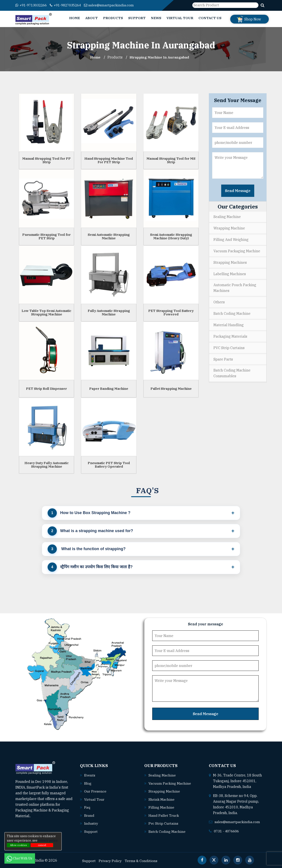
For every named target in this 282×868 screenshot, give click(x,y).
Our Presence (95, 791)
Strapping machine (164, 791)
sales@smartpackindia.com (115, 5)
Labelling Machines (230, 273)
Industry (91, 822)
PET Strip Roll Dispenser (46, 388)
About (92, 18)
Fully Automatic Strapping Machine (109, 312)
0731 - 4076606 (228, 831)
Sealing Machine (227, 217)
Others (219, 301)
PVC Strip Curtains (229, 346)
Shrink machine (161, 799)
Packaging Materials (230, 335)
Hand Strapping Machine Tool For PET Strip (109, 160)
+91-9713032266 (32, 5)
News (156, 18)
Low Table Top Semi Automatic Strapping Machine (46, 312)
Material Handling (229, 323)
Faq (87, 807)
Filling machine (161, 807)
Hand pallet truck (164, 815)
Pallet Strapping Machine (171, 388)
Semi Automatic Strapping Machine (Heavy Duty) (171, 236)
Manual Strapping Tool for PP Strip (46, 160)
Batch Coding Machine (232, 312)
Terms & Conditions (142, 859)
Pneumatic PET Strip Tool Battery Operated (109, 465)
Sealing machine (162, 775)
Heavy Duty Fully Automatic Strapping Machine (47, 465)
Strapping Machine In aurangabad (160, 57)
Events (90, 775)
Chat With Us (20, 858)
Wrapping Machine (229, 228)
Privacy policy (48, 841)
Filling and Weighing (231, 239)
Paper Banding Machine (109, 388)
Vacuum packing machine (170, 783)
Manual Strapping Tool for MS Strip (171, 160)
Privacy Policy (110, 859)
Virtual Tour (180, 18)
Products (113, 18)
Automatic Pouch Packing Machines (235, 287)
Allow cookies (18, 845)
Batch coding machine (167, 830)
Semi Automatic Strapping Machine (109, 236)
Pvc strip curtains (164, 822)
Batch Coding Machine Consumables (232, 371)
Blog (88, 783)
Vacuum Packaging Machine (237, 250)
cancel (42, 845)
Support (137, 18)
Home (75, 18)
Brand (89, 815)
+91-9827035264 (70, 5)
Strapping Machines (230, 262)
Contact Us (210, 18)
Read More (42, 816)
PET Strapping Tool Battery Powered (171, 312)
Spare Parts (223, 357)
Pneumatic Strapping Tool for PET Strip (46, 236)
